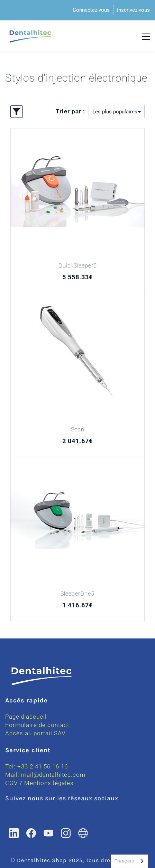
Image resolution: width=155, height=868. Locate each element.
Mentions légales (49, 783)
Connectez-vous (91, 10)
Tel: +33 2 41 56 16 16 (37, 766)
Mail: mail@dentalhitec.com (45, 775)
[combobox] (129, 861)
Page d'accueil (26, 717)
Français (124, 861)
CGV (12, 783)
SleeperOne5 (77, 594)
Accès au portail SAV (35, 733)
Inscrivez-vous (133, 10)
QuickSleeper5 (78, 266)
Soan (78, 430)
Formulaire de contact (37, 725)
